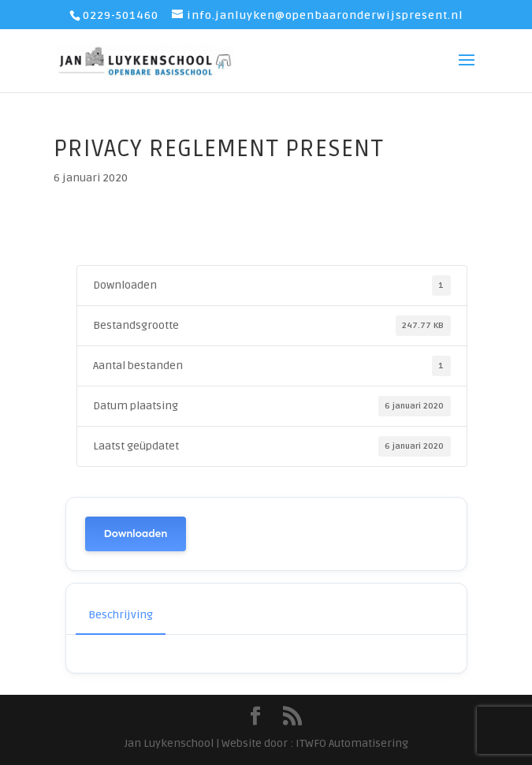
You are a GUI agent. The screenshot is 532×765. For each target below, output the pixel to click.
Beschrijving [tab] (121, 615)
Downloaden (136, 534)
